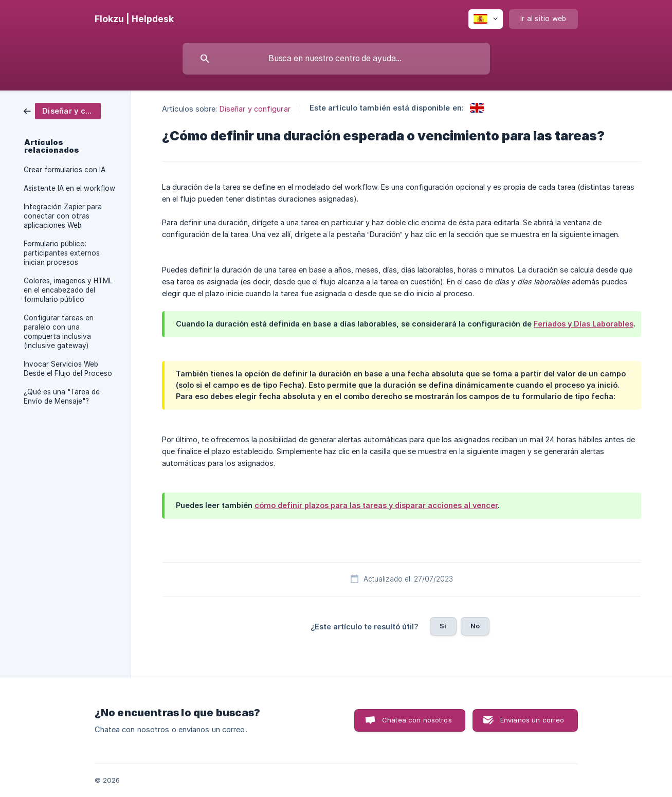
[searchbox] (336, 59)
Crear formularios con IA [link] (65, 170)
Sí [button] (443, 626)
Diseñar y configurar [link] (255, 109)
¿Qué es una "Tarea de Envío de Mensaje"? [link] (62, 396)
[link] (62, 110)
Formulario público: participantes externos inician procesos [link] (62, 253)
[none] (134, 19)
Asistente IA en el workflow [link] (69, 188)
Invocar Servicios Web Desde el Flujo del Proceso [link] (68, 369)
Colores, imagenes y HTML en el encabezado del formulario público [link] (68, 290)
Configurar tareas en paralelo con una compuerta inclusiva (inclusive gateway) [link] (59, 332)
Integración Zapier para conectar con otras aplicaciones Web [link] (63, 216)
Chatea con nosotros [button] (417, 720)
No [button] (475, 626)
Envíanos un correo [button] (532, 720)
